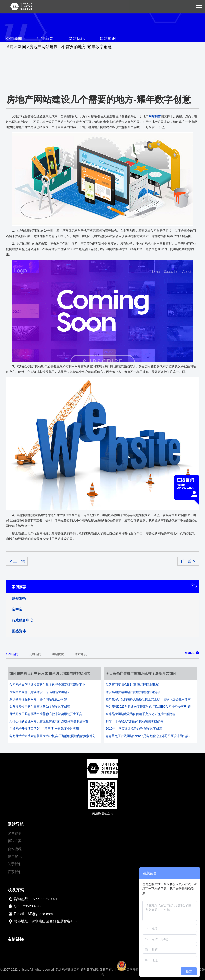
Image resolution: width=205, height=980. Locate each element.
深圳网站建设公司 (67, 970)
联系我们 (15, 872)
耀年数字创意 (90, 970)
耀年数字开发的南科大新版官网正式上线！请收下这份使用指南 (148, 699)
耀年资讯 (15, 856)
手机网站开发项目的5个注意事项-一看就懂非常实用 (44, 729)
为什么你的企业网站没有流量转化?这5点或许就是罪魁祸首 (49, 721)
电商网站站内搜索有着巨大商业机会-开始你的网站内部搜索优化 (52, 736)
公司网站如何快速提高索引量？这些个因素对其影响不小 (47, 685)
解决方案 (15, 841)
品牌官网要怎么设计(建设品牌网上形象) (132, 685)
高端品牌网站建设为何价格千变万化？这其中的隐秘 (141, 714)
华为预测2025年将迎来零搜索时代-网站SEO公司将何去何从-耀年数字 (151, 707)
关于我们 (15, 864)
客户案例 (15, 833)
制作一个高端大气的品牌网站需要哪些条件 (134, 721)
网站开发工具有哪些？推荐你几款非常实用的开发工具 (46, 714)
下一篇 (188, 561)
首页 (10, 47)
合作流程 (15, 849)
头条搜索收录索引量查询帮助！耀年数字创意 (40, 707)
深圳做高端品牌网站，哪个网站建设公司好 (38, 699)
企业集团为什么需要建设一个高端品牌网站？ (40, 692)
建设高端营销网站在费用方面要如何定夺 (133, 692)
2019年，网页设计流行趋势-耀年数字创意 (134, 729)
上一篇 (17, 561)
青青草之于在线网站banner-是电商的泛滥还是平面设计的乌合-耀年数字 (151, 736)
